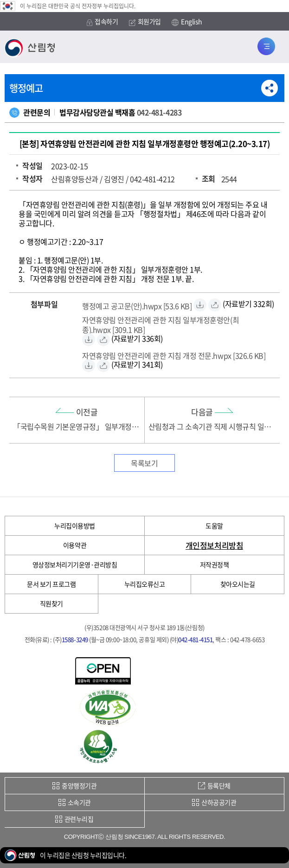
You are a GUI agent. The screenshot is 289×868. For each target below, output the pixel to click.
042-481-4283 (159, 112)
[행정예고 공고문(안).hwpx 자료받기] (137, 305)
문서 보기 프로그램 (51, 584)
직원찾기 (51, 603)
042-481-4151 (195, 639)
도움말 (214, 526)
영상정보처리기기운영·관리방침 (75, 564)
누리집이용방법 (75, 526)
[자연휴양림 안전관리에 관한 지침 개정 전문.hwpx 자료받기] (174, 354)
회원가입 (145, 22)
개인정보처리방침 (214, 545)
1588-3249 (75, 639)
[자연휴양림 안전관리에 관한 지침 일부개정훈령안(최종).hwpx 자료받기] (179, 323)
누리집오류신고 (145, 584)
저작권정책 (215, 564)
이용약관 (75, 545)
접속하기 (102, 22)
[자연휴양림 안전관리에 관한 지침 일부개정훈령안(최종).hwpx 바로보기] (103, 340)
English (187, 22)
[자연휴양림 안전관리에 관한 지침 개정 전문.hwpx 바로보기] (103, 366)
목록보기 (144, 463)
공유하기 (270, 88)
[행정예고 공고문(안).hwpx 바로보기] (215, 305)
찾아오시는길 (238, 584)
